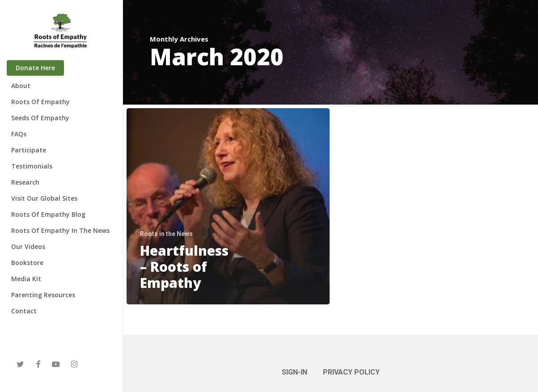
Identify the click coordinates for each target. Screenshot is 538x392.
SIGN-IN (294, 372)
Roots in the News (166, 234)
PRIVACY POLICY (351, 372)
